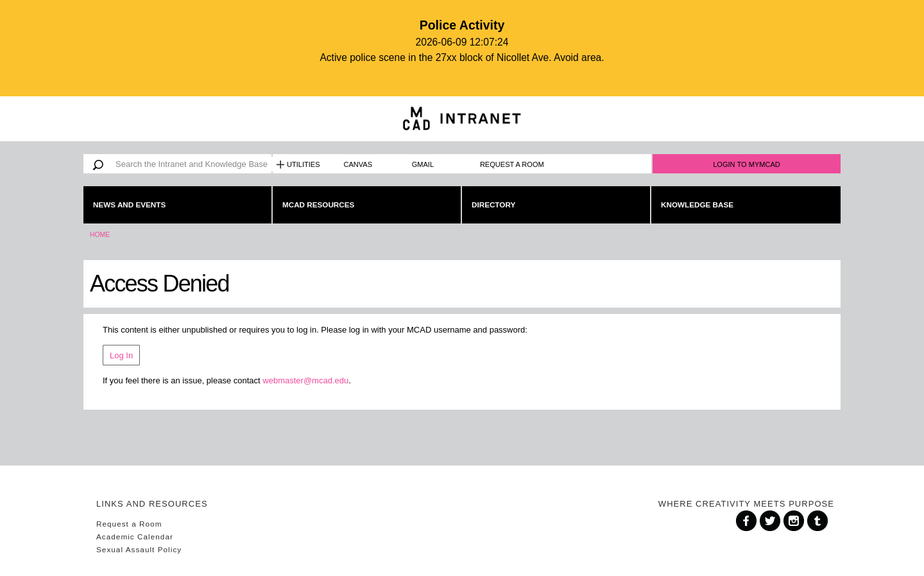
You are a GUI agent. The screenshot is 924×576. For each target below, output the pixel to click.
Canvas (358, 164)
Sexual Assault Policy (139, 549)
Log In (121, 355)
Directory (493, 205)
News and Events (129, 205)
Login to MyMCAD (747, 164)
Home (100, 235)
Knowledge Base (697, 205)
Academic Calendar (135, 537)
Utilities (304, 164)
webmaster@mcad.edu (305, 380)
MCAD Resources (318, 205)
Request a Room (512, 164)
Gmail (423, 164)
